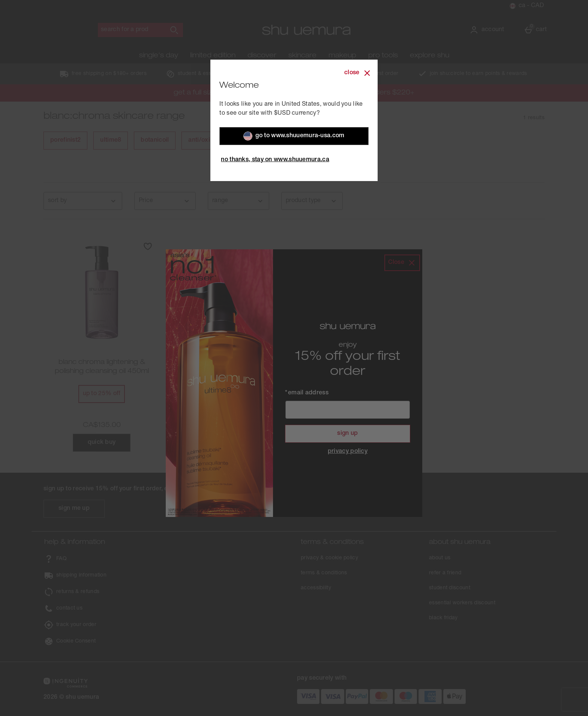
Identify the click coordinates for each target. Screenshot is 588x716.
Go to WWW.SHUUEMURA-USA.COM (294, 134)
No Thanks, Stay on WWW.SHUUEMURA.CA (275, 158)
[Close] (358, 71)
